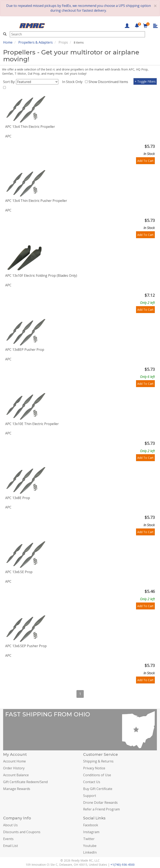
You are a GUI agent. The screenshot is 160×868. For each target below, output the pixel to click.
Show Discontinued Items (109, 82)
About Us (10, 825)
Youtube (90, 846)
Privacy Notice (94, 768)
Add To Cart (145, 161)
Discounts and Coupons (22, 832)
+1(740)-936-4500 (122, 865)
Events (8, 839)
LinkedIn (90, 852)
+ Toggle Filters (145, 81)
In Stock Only (73, 82)
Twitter (89, 839)
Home (8, 42)
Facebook (91, 825)
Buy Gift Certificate (98, 789)
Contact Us (92, 782)
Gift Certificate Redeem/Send (25, 782)
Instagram (91, 832)
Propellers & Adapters (36, 42)
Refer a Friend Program (101, 809)
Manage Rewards (17, 789)
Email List (11, 846)
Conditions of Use (97, 775)
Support (90, 796)
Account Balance (16, 775)
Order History (14, 768)
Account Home (14, 761)
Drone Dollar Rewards (100, 803)
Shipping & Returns (98, 761)
